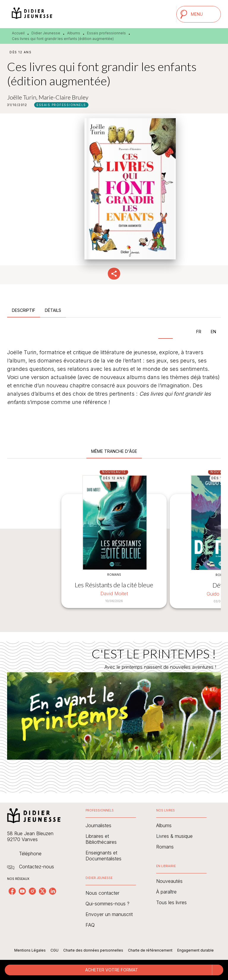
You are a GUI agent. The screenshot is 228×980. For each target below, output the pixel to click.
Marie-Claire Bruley (64, 97)
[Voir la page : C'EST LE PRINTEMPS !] (114, 710)
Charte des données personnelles (93, 950)
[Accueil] (32, 14)
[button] (61, 105)
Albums (74, 33)
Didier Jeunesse (46, 33)
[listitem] (12, 891)
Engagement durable (195, 950)
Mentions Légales (30, 950)
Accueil (18, 33)
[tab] (24, 310)
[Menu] (199, 14)
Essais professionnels (106, 33)
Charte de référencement (150, 950)
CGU (54, 950)
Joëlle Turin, (23, 97)
